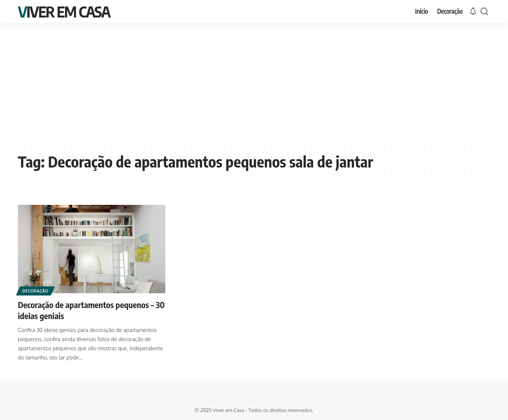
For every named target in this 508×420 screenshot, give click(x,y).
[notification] (473, 11)
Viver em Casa (64, 11)
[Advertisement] (254, 80)
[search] (484, 11)
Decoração (35, 291)
